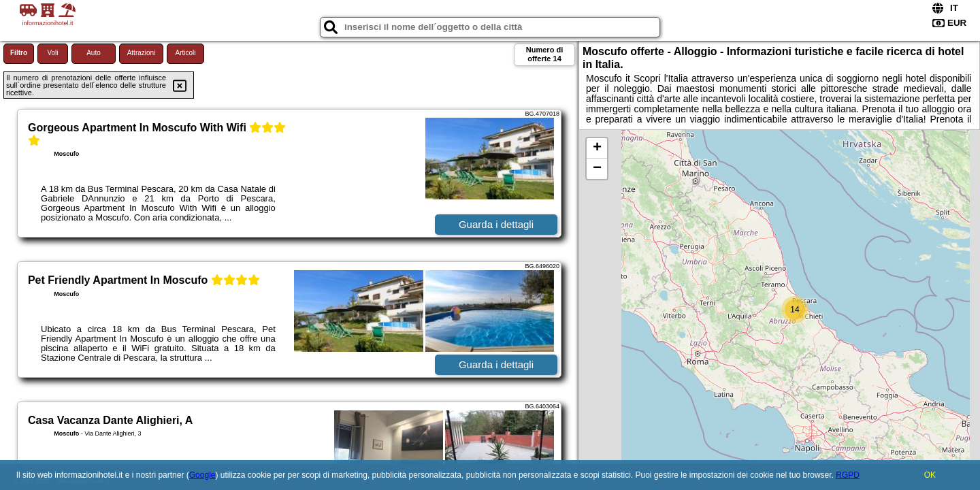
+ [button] (597, 148)
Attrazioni (142, 53)
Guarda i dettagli (496, 224)
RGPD (848, 475)
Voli (52, 53)
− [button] (597, 169)
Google (202, 475)
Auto (94, 53)
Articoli (185, 53)
